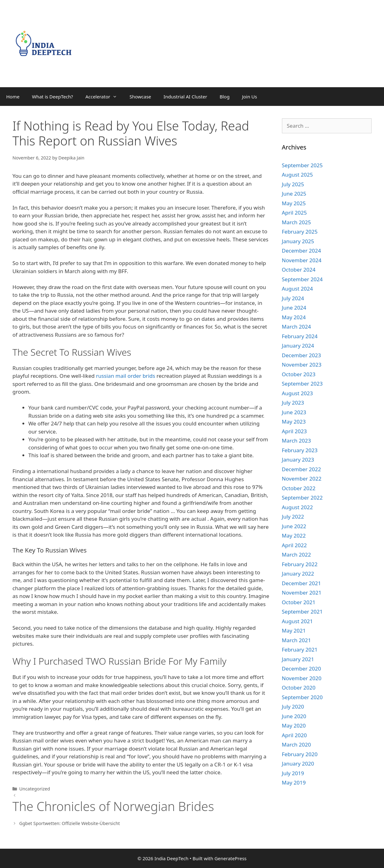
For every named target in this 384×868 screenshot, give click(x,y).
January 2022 (298, 574)
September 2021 (302, 612)
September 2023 (302, 384)
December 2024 (302, 251)
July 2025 (293, 184)
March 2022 (297, 555)
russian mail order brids (125, 376)
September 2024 (302, 279)
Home (13, 97)
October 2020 (299, 688)
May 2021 (294, 631)
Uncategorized (35, 789)
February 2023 (300, 450)
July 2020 (293, 707)
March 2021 (297, 640)
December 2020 (302, 669)
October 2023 (299, 374)
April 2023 (294, 431)
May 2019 (294, 783)
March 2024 (297, 327)
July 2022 (293, 517)
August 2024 (297, 289)
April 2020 (294, 735)
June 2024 (294, 308)
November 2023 (302, 365)
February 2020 (300, 754)
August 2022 (297, 507)
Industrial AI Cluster (185, 97)
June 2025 (294, 194)
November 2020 (302, 678)
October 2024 (299, 270)
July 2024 (293, 298)
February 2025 (300, 232)
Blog (225, 97)
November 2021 (302, 593)
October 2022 (299, 488)
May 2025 (294, 203)
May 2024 (294, 317)
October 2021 (299, 602)
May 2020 (294, 726)
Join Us (250, 97)
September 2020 (302, 697)
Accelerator (104, 97)
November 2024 (302, 260)
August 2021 (297, 621)
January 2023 (298, 460)
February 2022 (300, 564)
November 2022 (302, 479)
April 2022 (294, 545)
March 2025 (297, 222)
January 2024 (298, 346)
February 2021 (300, 650)
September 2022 (302, 498)
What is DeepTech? (53, 97)
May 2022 (294, 536)
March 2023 (297, 441)
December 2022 (302, 469)
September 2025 (302, 165)
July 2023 (293, 403)
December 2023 (302, 355)
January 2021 (298, 659)
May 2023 (294, 422)
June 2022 (294, 526)
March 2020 (297, 745)
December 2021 (302, 583)
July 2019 (293, 773)
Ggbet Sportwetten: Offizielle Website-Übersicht (70, 823)
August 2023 (297, 393)
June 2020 (294, 716)
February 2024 (300, 336)
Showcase (140, 97)
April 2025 (294, 213)
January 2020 (298, 764)
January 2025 (298, 241)
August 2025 (297, 175)
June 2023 (294, 412)
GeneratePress (230, 858)
